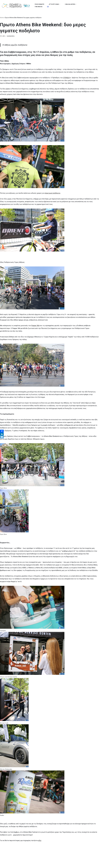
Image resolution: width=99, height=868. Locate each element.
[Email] (2, 437)
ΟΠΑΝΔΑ (67, 78)
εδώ (40, 844)
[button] (60, 4)
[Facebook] (2, 431)
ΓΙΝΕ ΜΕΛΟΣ (39, 7)
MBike (7, 61)
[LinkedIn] (2, 434)
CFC (4, 36)
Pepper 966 (36, 327)
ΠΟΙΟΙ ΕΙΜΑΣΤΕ (39, 4)
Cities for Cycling (8, 865)
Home (2, 18)
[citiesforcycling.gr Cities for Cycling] (16, 5)
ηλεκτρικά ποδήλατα (53, 194)
